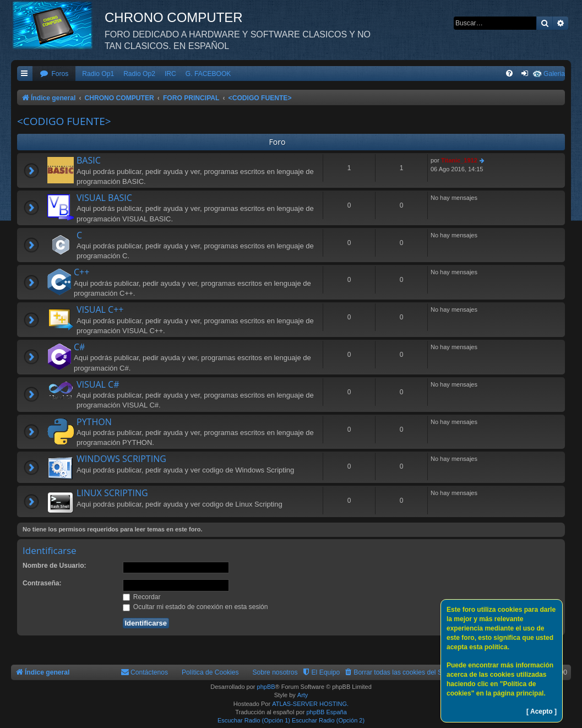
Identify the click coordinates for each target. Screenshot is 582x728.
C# (79, 347)
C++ (81, 272)
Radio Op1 (98, 74)
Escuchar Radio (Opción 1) (254, 720)
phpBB (266, 687)
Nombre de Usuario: (55, 566)
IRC (170, 74)
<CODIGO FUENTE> (64, 121)
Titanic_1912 (459, 160)
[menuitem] (54, 74)
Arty (303, 695)
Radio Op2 (139, 74)
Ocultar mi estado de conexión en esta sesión (195, 607)
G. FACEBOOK (208, 74)
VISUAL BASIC (104, 198)
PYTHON (94, 422)
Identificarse (50, 550)
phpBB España (326, 712)
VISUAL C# (98, 384)
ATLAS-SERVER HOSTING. (310, 704)
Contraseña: (42, 583)
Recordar (142, 597)
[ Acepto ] (542, 711)
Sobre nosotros (275, 672)
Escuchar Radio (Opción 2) (328, 720)
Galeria (554, 74)
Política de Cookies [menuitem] (210, 672)
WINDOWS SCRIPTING (121, 459)
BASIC (89, 160)
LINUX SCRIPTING (112, 493)
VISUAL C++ (100, 309)
